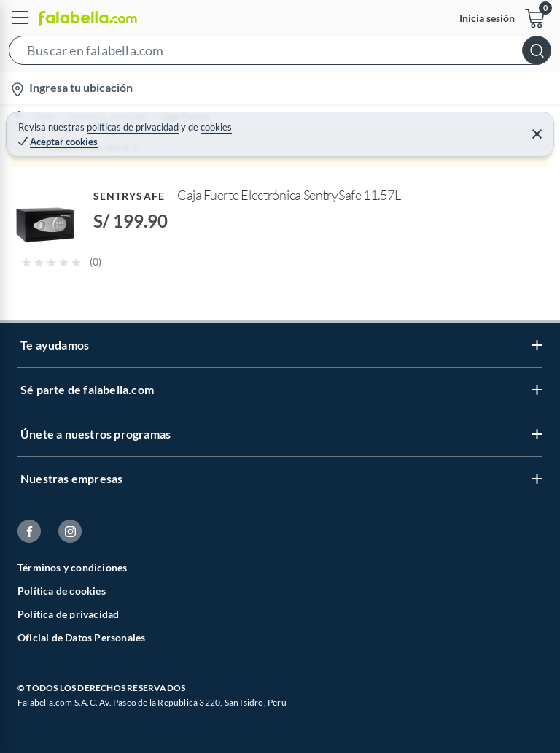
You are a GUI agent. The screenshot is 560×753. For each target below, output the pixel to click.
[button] (280, 53)
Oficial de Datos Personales (81, 637)
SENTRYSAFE (129, 196)
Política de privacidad (68, 614)
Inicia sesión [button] (487, 18)
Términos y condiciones (72, 567)
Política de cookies (62, 591)
